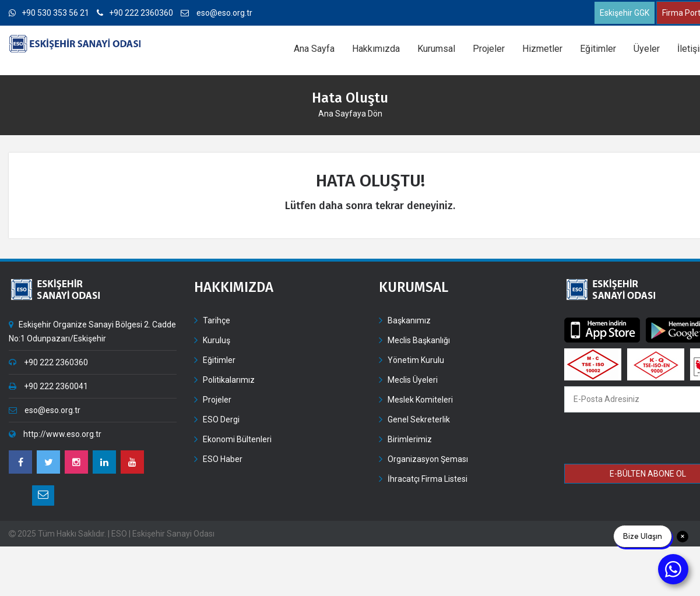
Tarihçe (217, 320)
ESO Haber (223, 459)
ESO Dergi (221, 419)
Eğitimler (598, 49)
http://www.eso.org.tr (55, 434)
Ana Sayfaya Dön (350, 114)
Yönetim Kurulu (416, 360)
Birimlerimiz (410, 439)
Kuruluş (217, 340)
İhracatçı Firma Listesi (428, 479)
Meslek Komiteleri (420, 400)
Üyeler (647, 49)
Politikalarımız (229, 380)
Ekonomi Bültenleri (237, 439)
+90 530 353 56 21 (49, 13)
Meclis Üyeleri (413, 380)
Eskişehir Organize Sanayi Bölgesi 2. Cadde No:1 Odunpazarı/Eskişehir (92, 331)
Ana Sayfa (314, 49)
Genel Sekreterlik (419, 419)
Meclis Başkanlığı (419, 340)
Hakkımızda (376, 49)
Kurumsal (436, 49)
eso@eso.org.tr (217, 13)
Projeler (489, 49)
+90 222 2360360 (135, 13)
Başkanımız (409, 320)
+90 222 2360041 (48, 386)
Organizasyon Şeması (428, 459)
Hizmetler (542, 49)
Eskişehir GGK (625, 13)
